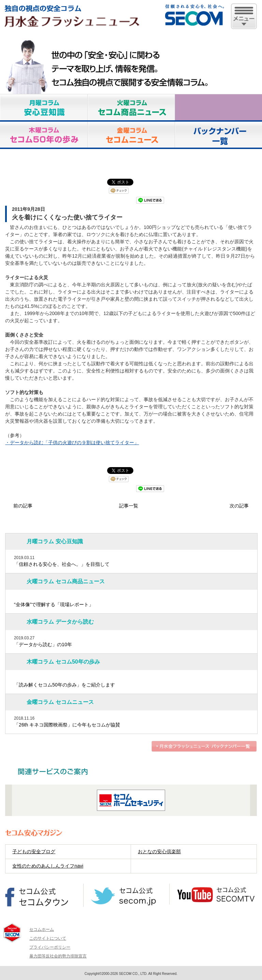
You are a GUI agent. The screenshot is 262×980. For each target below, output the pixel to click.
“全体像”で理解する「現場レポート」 (54, 604)
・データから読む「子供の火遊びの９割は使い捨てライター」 (72, 443)
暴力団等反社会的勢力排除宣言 (58, 956)
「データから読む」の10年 (43, 644)
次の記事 (239, 506)
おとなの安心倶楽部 (159, 852)
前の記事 (23, 506)
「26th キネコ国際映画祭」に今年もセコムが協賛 (67, 725)
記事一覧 (129, 506)
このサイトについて (48, 938)
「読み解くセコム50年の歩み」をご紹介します (64, 685)
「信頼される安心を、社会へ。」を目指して (62, 564)
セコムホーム (42, 929)
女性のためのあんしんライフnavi (48, 866)
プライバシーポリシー (50, 947)
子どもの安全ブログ (34, 852)
